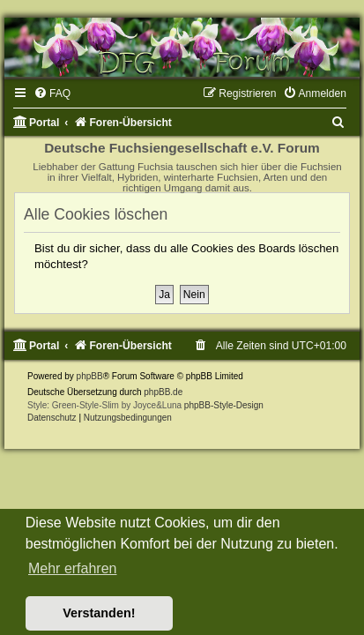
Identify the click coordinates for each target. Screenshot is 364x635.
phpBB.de (163, 392)
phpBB (90, 376)
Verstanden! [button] (99, 613)
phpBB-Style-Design (224, 405)
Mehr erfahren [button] (73, 568)
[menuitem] (52, 93)
